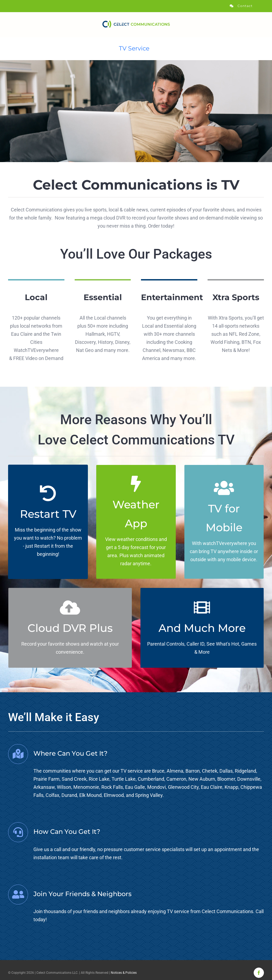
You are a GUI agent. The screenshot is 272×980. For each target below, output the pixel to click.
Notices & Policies (124, 973)
